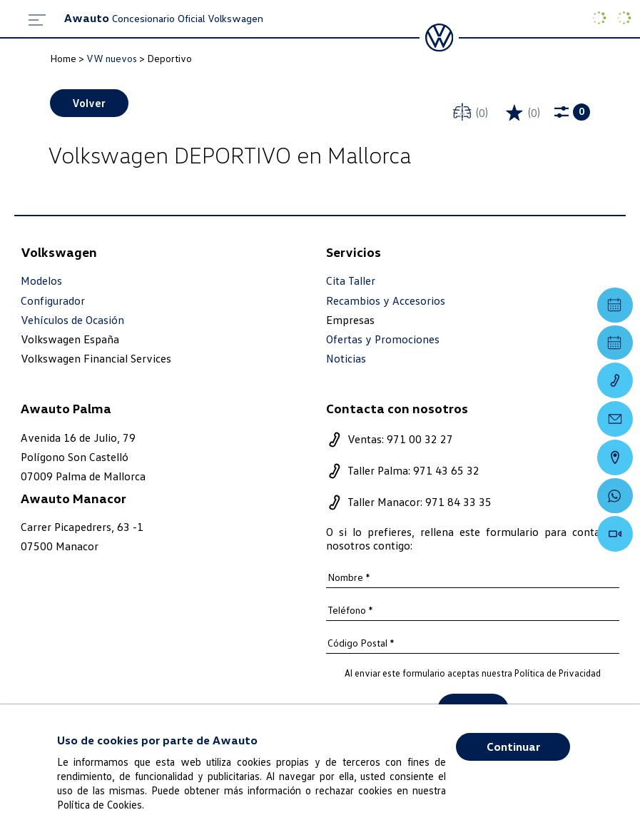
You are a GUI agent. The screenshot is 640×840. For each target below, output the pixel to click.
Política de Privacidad (558, 674)
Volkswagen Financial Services (96, 359)
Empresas (350, 320)
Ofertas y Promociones (383, 340)
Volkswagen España (70, 340)
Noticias (346, 359)
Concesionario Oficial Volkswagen (164, 18)
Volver (90, 103)
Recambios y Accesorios (386, 301)
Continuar (513, 747)
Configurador (53, 301)
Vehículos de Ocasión (72, 320)
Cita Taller (351, 282)
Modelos (41, 282)
